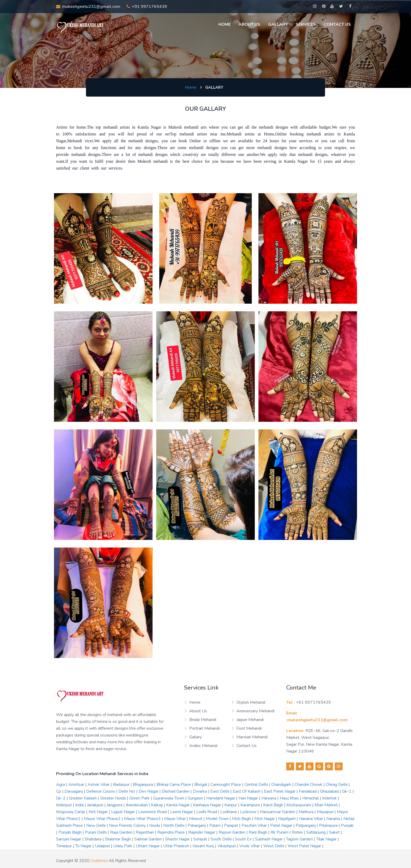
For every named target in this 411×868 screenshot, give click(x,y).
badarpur (122, 785)
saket (335, 832)
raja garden (122, 832)
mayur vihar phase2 (103, 819)
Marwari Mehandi (252, 737)
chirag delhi (337, 785)
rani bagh (258, 832)
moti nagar (265, 819)
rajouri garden (232, 832)
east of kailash (247, 791)
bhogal (201, 785)
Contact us (247, 746)
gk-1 (347, 791)
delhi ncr (127, 791)
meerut (196, 819)
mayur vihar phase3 (143, 819)
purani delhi (96, 832)
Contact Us (337, 24)
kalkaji (157, 805)
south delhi (222, 839)
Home (225, 24)
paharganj (197, 825)
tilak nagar (327, 839)
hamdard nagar (221, 798)
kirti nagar (99, 812)
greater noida (113, 798)
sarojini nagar (69, 839)
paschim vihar (255, 825)
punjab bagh (71, 832)
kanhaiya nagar (207, 805)
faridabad (308, 791)
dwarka (201, 791)
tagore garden (300, 839)
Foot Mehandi (249, 728)
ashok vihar (99, 785)
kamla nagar (178, 805)
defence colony (101, 791)
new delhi (96, 825)
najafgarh (287, 819)
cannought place (226, 785)
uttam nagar (148, 846)
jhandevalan (137, 805)
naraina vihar (312, 819)
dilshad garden (176, 791)
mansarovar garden (278, 812)
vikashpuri (227, 846)
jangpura (115, 805)
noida (155, 825)
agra (61, 785)
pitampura (329, 825)
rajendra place (172, 832)
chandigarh (282, 785)
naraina (334, 819)
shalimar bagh (118, 839)
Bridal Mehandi (203, 720)
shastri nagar (178, 839)
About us (249, 24)
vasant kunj (204, 846)
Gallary (278, 24)
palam (215, 825)
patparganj (306, 825)
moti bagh (242, 819)
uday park (123, 846)
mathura (307, 812)
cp (59, 791)
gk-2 (61, 798)
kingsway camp (71, 812)
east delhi (220, 791)
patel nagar (282, 825)
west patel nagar (305, 846)
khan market (327, 805)
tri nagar (84, 846)
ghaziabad (330, 791)
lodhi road (207, 812)
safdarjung (316, 832)
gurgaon (196, 798)
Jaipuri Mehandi (250, 720)
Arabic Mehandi (203, 746)
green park (140, 798)
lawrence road (153, 812)
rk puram (280, 832)
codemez (99, 861)
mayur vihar (175, 819)
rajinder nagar (202, 832)
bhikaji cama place (174, 785)
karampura (251, 805)
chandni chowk (309, 785)
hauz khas (290, 798)
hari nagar (249, 798)
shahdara (94, 839)
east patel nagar (280, 791)
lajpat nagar (123, 812)
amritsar (77, 785)
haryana (269, 798)
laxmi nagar (182, 812)
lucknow (249, 812)
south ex (244, 839)
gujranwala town (169, 798)
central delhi (257, 785)
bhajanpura (144, 785)
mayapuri (326, 812)
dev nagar (149, 791)
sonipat (201, 839)
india (80, 805)
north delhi (174, 825)
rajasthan (145, 832)
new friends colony (128, 825)
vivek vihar (250, 846)
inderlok (330, 798)
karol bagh (274, 805)
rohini (298, 832)
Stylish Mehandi (251, 702)
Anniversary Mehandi (255, 711)
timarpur (64, 846)
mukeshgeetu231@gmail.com (88, 7)
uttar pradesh (177, 846)
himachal (311, 798)
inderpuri (64, 805)
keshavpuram (299, 805)
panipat (232, 825)
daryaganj (74, 791)
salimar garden (148, 839)
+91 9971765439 (147, 7)
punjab (347, 825)
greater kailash (83, 798)
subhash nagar (269, 839)
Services (306, 24)
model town (218, 819)
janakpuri (96, 805)
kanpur (231, 805)
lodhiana (229, 812)
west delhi (274, 846)
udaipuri (103, 846)
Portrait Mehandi (204, 728)
